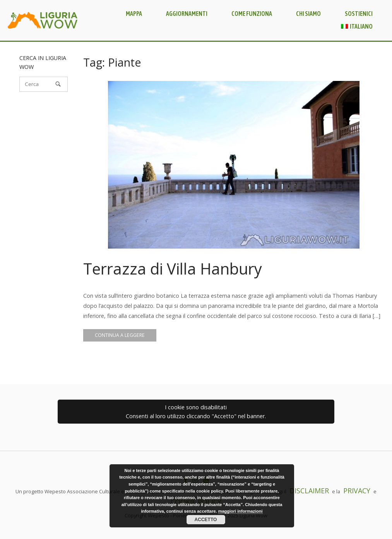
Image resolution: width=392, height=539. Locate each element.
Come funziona (252, 14)
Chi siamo (308, 14)
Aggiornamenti (187, 14)
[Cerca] (44, 84)
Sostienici (359, 14)
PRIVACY (357, 491)
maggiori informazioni (241, 511)
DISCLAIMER (309, 491)
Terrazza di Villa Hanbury (173, 269)
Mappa (134, 14)
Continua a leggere (120, 335)
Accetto (206, 520)
